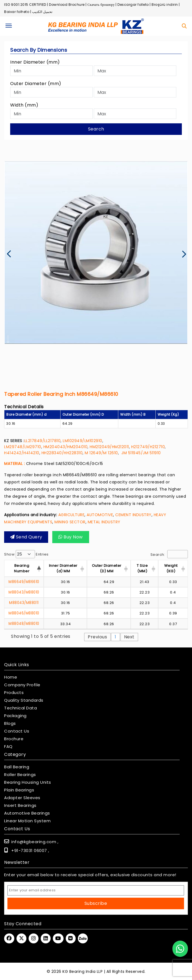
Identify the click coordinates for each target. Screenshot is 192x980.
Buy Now (65, 537)
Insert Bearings (20, 805)
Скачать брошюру (101, 5)
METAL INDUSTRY (104, 522)
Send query (24, 537)
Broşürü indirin (165, 5)
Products (14, 692)
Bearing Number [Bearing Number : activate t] (22, 568)
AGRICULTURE (72, 515)
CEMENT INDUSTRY (133, 515)
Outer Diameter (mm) (36, 84)
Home (11, 677)
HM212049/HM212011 (109, 447)
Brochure (14, 738)
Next (129, 636)
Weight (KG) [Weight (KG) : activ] (171, 568)
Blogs (10, 723)
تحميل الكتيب (42, 12)
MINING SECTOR (70, 522)
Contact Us (17, 731)
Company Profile (22, 684)
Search (96, 129)
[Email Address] (96, 890)
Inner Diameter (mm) (35, 62)
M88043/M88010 (24, 592)
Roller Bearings (20, 774)
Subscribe (96, 903)
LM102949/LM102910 (83, 441)
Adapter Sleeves (22, 797)
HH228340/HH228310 (62, 453)
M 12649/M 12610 (101, 453)
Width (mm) (24, 105)
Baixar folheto (17, 12)
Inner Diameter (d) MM (63, 568)
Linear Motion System (27, 820)
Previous (97, 636)
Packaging (15, 715)
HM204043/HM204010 (66, 447)
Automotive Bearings (27, 813)
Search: (169, 554)
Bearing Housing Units (28, 782)
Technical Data (20, 707)
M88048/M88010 (24, 623)
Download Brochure (67, 5)
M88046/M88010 (24, 613)
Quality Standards (24, 700)
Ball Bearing (17, 766)
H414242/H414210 (22, 453)
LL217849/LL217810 (43, 441)
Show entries (26, 554)
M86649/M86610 (24, 582)
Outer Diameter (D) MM (107, 568)
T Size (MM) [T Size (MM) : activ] (142, 568)
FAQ (8, 746)
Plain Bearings (19, 790)
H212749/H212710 (148, 447)
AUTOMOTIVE (100, 515)
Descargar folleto (133, 5)
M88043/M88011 (24, 602)
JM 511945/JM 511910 (140, 453)
